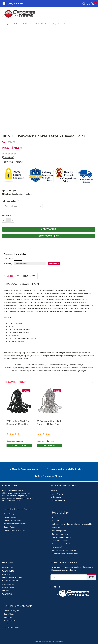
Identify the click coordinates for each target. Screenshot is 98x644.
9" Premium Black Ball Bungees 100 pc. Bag (18, 422)
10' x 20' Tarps (27, 24)
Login (53, 494)
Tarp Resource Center (60, 534)
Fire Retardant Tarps (11, 627)
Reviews (29, 276)
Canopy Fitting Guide (60, 540)
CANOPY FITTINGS (10, 581)
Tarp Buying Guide (59, 531)
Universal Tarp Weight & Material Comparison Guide (72, 524)
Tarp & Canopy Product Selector (64, 550)
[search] (83, 4)
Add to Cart (19, 445)
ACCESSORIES (8, 584)
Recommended (15, 382)
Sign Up (60, 494)
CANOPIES (7, 574)
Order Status (56, 497)
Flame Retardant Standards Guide (65, 554)
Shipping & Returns (58, 500)
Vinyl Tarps (8, 617)
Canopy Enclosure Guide (61, 544)
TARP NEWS (7, 594)
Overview (12, 276)
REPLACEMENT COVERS (12, 577)
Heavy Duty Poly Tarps (12, 611)
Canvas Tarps (9, 614)
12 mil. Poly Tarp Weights (62, 537)
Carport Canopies (10, 517)
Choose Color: (11, 201)
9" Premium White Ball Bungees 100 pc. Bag (49, 422)
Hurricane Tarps (10, 620)
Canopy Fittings (10, 527)
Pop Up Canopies (10, 514)
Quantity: (7, 215)
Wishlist (54, 490)
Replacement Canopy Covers (15, 524)
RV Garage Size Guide (60, 547)
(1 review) (8, 157)
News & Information (60, 521)
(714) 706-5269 (16, 3)
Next (93, 382)
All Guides (56, 527)
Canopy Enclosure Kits (12, 520)
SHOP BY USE (8, 568)
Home (4, 24)
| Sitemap (60, 641)
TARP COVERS (8, 571)
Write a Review (13, 162)
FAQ (54, 517)
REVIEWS (6, 591)
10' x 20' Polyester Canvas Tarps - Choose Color (51, 24)
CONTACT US (8, 587)
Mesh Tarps (8, 624)
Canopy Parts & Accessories (14, 530)
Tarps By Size (14, 24)
